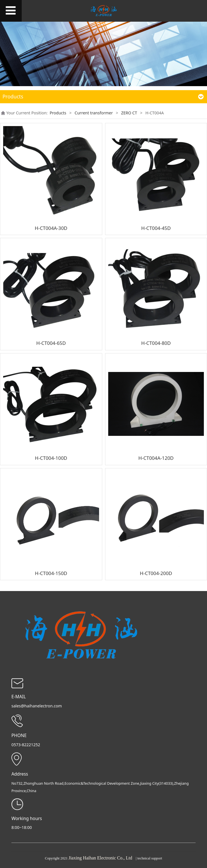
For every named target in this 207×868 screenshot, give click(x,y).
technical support (150, 858)
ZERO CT (129, 113)
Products (58, 113)
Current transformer (94, 113)
